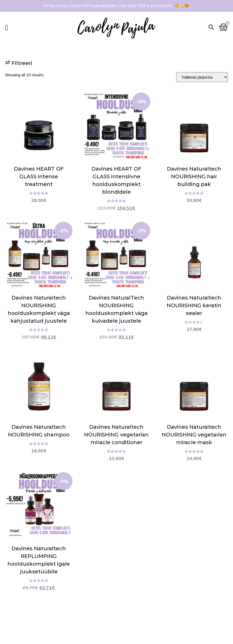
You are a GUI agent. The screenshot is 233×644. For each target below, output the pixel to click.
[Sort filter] (202, 77)
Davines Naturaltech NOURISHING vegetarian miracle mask (194, 435)
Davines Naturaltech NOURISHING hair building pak (194, 176)
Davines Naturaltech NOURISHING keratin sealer (194, 305)
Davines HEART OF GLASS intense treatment (39, 176)
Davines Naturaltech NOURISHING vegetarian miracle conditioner (116, 435)
